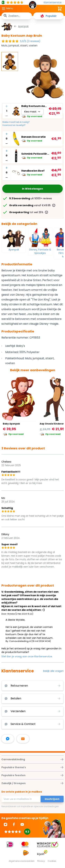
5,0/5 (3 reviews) (30, 41)
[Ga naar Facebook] (14, 824)
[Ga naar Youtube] (22, 824)
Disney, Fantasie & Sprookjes (40, 251)
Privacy (41, 861)
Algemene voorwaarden (22, 861)
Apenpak (14, 250)
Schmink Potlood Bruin (36, 154)
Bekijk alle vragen (53, 671)
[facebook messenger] (8, 739)
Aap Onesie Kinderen (52, 424)
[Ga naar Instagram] (6, 824)
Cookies (52, 861)
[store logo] (33, 6)
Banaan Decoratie (34, 137)
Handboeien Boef (33, 171)
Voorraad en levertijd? (14, 125)
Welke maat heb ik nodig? (16, 122)
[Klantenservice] (54, 3)
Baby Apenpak (11, 424)
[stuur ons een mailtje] (23, 739)
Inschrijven (52, 799)
